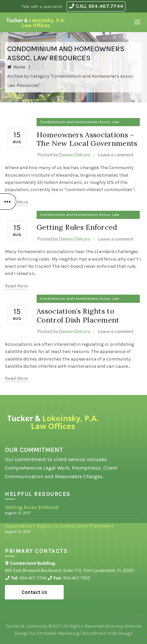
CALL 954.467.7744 (96, 6)
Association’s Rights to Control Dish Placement (78, 315)
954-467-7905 (77, 578)
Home (19, 67)
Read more (16, 202)
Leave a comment (116, 155)
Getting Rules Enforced (77, 227)
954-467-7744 (33, 578)
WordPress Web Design (108, 633)
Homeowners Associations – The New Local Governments (87, 139)
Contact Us (34, 592)
